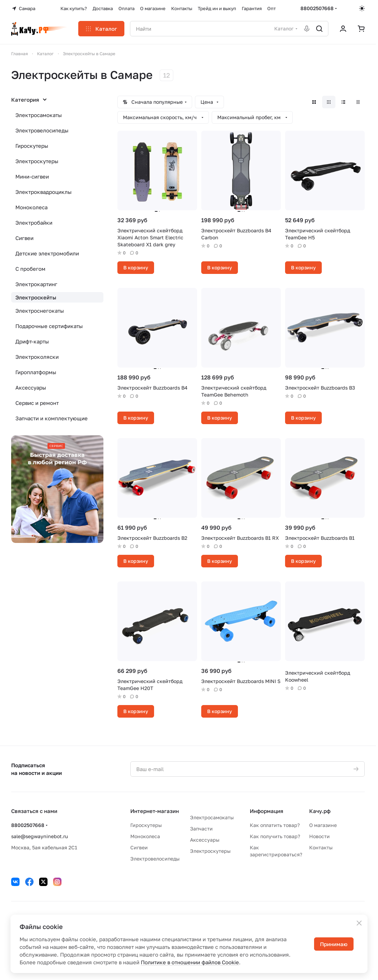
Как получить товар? (275, 836)
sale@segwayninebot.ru (39, 836)
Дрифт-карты (32, 341)
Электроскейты (36, 297)
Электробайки (34, 223)
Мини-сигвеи (32, 176)
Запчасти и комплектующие (52, 418)
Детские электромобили (47, 253)
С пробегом (30, 269)
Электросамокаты (39, 115)
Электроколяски (37, 357)
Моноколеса (31, 207)
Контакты (321, 847)
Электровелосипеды (42, 130)
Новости (319, 836)
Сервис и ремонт (37, 403)
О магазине (323, 825)
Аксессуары (31, 387)
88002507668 (317, 8)
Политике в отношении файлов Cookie (190, 962)
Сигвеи (24, 238)
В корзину (136, 267)
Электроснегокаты (40, 311)
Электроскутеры (37, 161)
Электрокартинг (36, 284)
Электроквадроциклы (43, 192)
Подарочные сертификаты (49, 326)
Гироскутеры (32, 146)
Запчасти (201, 829)
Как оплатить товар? (275, 825)
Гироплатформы (36, 372)
